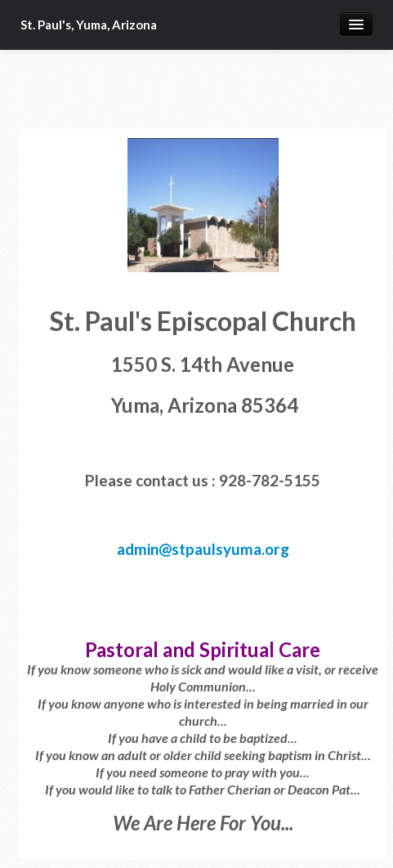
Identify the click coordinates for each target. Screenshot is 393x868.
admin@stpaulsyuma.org (203, 549)
